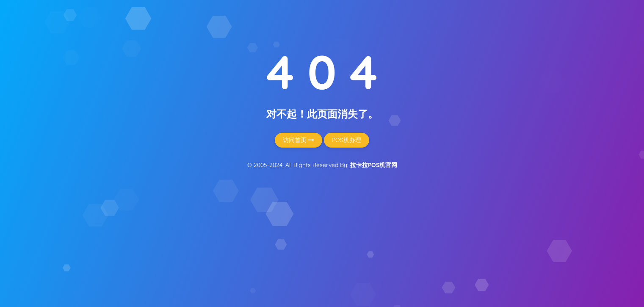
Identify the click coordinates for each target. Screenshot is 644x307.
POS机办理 (347, 140)
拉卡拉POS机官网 (374, 165)
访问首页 (299, 140)
